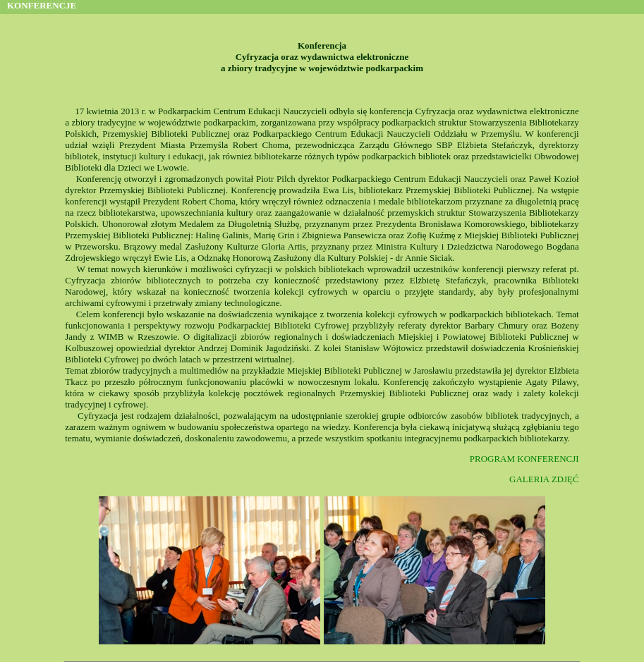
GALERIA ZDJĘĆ (544, 479)
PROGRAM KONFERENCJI (524, 459)
